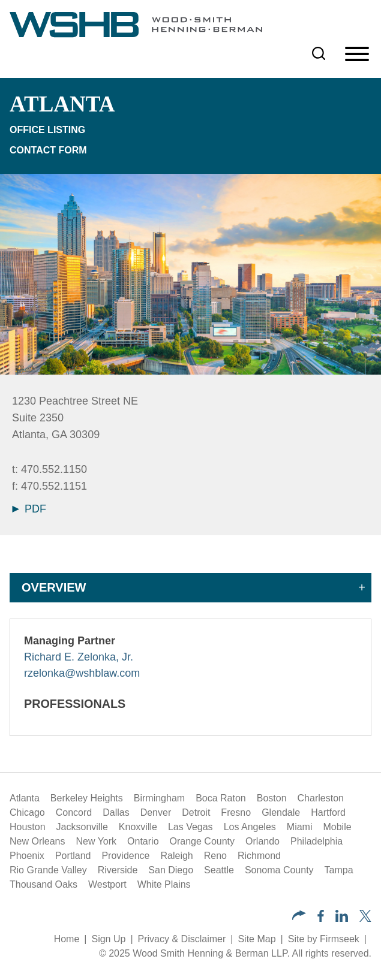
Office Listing (47, 130)
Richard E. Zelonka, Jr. (79, 657)
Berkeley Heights (87, 798)
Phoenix (27, 856)
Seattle (219, 870)
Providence (125, 856)
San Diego (171, 870)
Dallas (116, 812)
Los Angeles (250, 827)
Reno (215, 856)
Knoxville (138, 827)
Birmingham (159, 798)
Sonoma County (279, 870)
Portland (73, 856)
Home (67, 939)
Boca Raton (221, 798)
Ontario (143, 841)
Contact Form (48, 150)
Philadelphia (316, 841)
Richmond (259, 856)
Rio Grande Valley (48, 870)
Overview (54, 587)
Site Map (256, 939)
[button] (299, 917)
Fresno (236, 812)
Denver (156, 812)
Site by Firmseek (324, 939)
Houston (28, 827)
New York (96, 841)
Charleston (321, 798)
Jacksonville (82, 827)
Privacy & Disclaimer (182, 939)
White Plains (164, 884)
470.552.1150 (54, 469)
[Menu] (357, 55)
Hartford (328, 812)
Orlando (262, 841)
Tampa (339, 870)
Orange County (202, 841)
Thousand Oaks (43, 884)
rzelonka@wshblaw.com (82, 673)
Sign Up (108, 939)
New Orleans (37, 841)
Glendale (281, 812)
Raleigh (176, 856)
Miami (300, 827)
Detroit (196, 812)
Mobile (337, 827)
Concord (74, 812)
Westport (107, 884)
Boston (272, 798)
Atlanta (25, 798)
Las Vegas (190, 827)
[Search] (319, 53)
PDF (29, 509)
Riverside (118, 870)
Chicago (27, 812)
